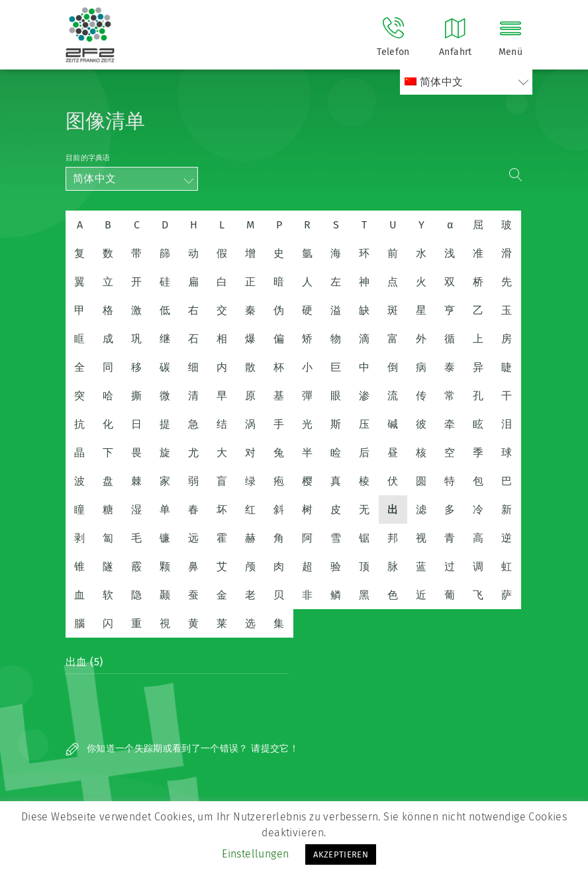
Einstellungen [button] (255, 854)
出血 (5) (84, 662)
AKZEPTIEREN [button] (341, 854)
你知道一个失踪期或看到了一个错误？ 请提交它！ (182, 749)
